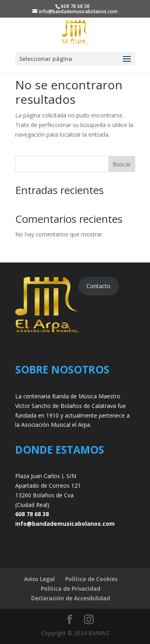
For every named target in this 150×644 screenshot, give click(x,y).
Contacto (98, 286)
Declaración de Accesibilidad (71, 598)
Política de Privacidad (71, 588)
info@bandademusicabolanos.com (65, 524)
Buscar (122, 164)
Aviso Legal (39, 579)
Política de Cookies (91, 579)
